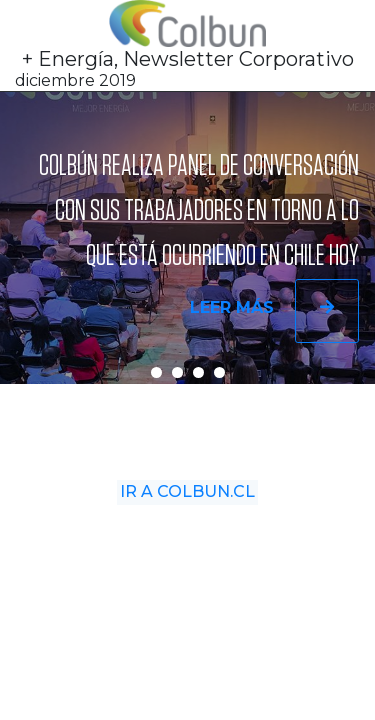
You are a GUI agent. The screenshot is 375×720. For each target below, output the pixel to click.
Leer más (274, 312)
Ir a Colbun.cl (188, 499)
